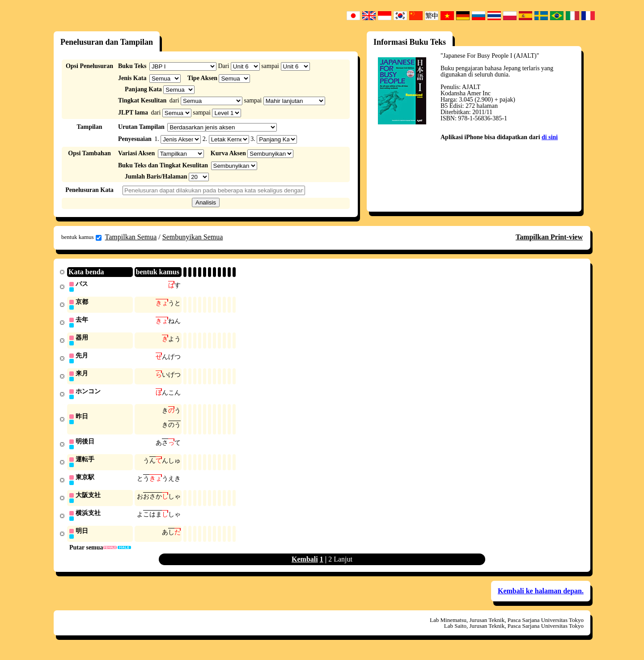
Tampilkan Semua (131, 237)
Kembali (305, 566)
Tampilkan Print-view (549, 237)
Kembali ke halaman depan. (541, 598)
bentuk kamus (81, 237)
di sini (550, 137)
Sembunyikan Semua (193, 237)
